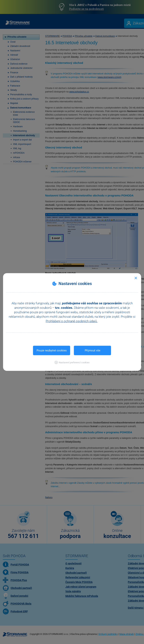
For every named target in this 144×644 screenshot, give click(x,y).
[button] (72, 362)
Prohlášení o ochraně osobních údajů (72, 321)
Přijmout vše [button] (93, 350)
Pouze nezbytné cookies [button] (52, 350)
